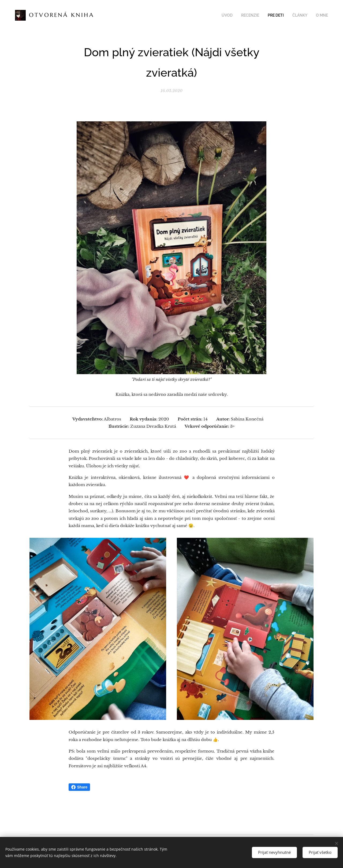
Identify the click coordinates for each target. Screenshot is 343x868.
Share (79, 787)
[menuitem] (233, 15)
